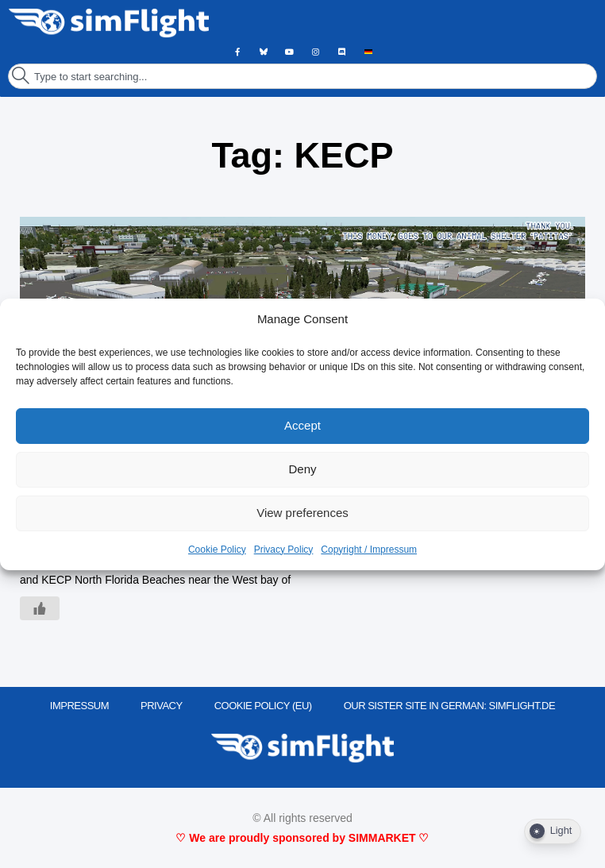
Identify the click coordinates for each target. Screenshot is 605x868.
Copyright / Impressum (369, 550)
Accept (302, 425)
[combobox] (302, 76)
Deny (302, 469)
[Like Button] (40, 608)
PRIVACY (162, 706)
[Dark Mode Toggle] (553, 831)
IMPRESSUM (79, 706)
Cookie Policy (217, 550)
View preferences (302, 513)
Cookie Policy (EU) (263, 706)
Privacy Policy (284, 550)
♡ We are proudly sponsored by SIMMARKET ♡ (302, 838)
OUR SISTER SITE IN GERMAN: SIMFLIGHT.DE (450, 706)
